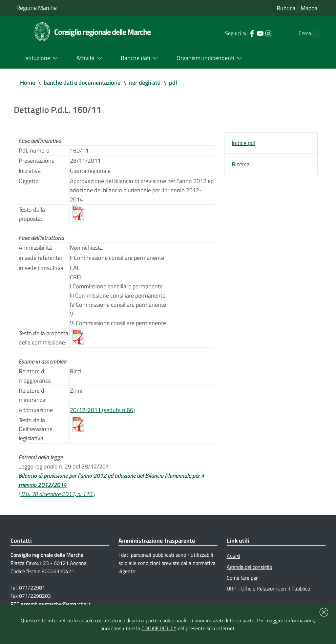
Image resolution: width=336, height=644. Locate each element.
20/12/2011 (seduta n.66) (102, 410)
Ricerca (241, 164)
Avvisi (233, 556)
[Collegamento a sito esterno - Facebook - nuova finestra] (239, 33)
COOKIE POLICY (159, 628)
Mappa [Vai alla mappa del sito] (309, 8)
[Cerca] (312, 33)
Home (28, 83)
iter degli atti (145, 83)
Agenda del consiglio (249, 567)
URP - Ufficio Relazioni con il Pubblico (268, 589)
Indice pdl (243, 143)
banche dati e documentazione (82, 83)
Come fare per (242, 578)
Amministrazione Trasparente (157, 540)
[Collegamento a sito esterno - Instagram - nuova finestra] (256, 33)
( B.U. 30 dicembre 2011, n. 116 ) (57, 494)
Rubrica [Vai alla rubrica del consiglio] (286, 8)
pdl (173, 83)
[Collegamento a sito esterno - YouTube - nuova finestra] (248, 33)
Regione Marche (37, 8)
